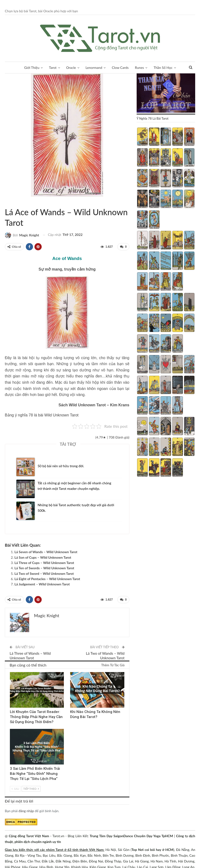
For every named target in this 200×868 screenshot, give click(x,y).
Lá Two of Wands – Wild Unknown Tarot (105, 656)
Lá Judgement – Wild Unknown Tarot (42, 584)
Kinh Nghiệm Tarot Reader (12, 673)
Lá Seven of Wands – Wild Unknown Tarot (46, 552)
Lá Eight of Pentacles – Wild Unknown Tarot (47, 579)
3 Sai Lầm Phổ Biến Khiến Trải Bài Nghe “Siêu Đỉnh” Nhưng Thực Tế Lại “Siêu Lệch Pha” (35, 774)
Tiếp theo (31, 789)
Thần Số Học (166, 68)
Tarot (51, 68)
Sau (15, 789)
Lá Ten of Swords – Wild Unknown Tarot (44, 568)
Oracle (70, 68)
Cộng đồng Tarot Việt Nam (29, 836)
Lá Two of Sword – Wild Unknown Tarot (44, 573)
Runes (141, 68)
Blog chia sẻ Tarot (12, 729)
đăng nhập (26, 811)
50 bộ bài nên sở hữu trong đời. (61, 466)
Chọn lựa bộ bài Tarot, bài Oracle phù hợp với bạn (41, 11)
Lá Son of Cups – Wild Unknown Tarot (43, 557)
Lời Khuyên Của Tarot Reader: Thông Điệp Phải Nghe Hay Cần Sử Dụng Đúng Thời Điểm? (36, 717)
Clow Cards (121, 68)
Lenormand (94, 68)
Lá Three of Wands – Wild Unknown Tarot (30, 656)
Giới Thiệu (29, 68)
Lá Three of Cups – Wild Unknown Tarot (44, 563)
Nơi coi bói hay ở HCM (156, 850)
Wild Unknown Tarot (11, 202)
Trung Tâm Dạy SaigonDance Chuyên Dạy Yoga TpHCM (131, 836)
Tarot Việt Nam (7, 202)
